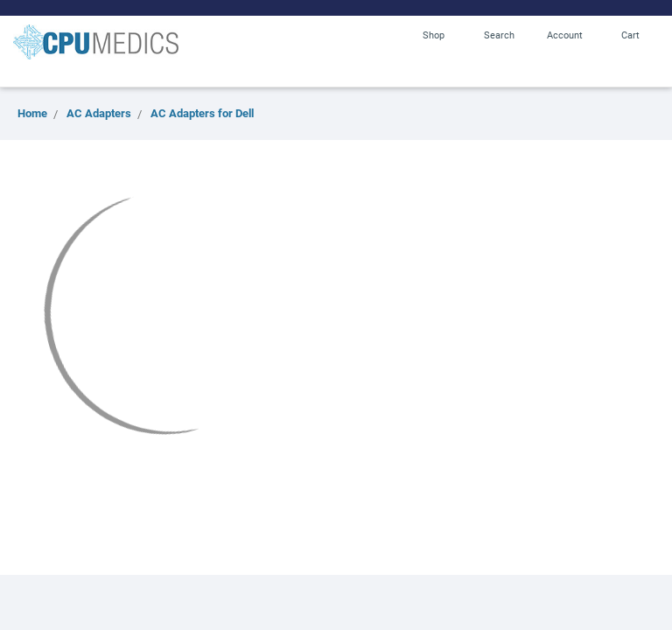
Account (565, 35)
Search (499, 35)
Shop (434, 35)
